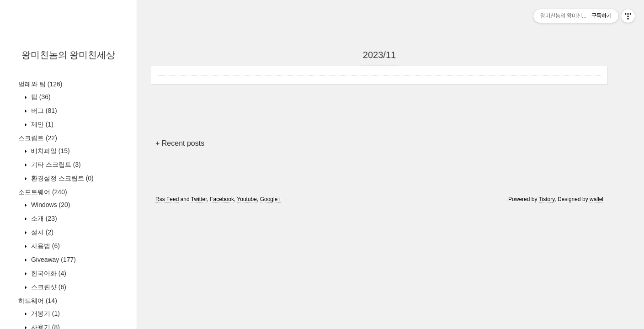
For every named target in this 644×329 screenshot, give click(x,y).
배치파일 (50, 151)
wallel (596, 199)
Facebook (222, 199)
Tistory (547, 199)
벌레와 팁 (40, 84)
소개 (43, 218)
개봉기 (45, 313)
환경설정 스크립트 (61, 178)
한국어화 (48, 273)
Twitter (199, 199)
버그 (43, 111)
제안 (41, 124)
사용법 (45, 246)
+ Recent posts (180, 143)
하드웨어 (38, 301)
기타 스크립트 (55, 164)
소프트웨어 (43, 192)
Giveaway (53, 260)
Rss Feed (167, 199)
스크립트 (38, 138)
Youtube (247, 199)
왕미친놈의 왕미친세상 (69, 55)
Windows (50, 205)
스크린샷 (48, 287)
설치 (41, 232)
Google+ (271, 199)
